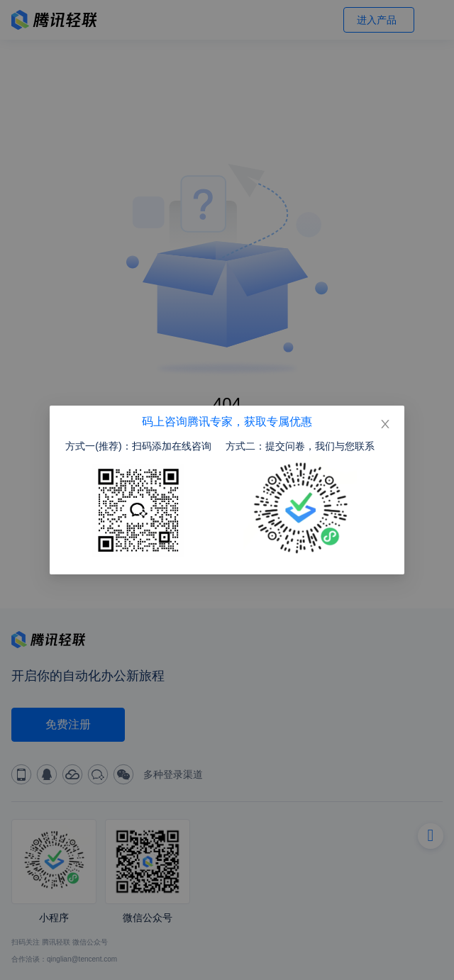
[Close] (385, 425)
